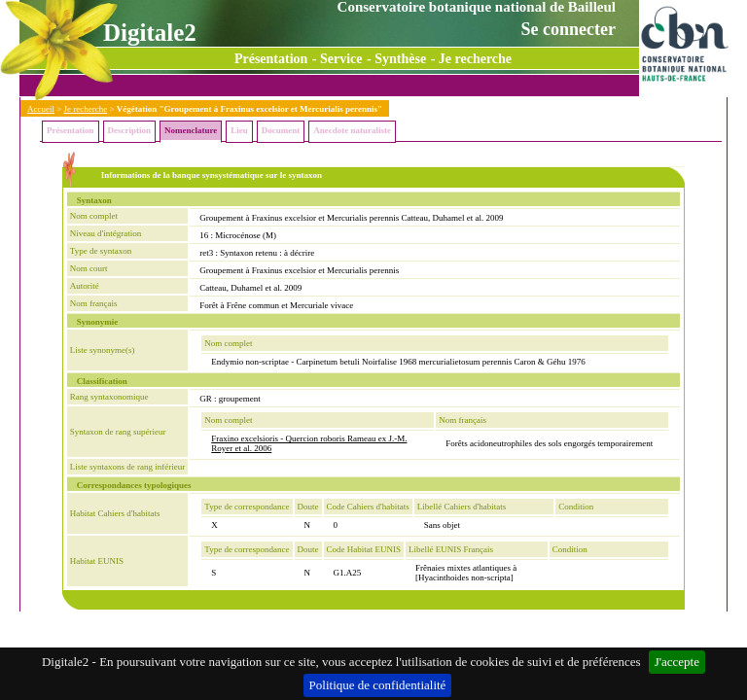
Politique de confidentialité (378, 685)
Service (341, 59)
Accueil (41, 109)
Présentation (271, 59)
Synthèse (400, 59)
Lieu (239, 130)
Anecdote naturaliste (352, 130)
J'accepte (677, 662)
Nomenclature (191, 130)
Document (281, 130)
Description (130, 130)
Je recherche (475, 59)
